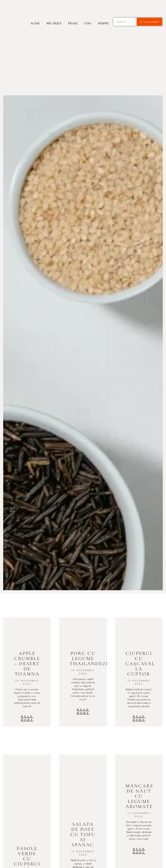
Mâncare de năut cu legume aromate (140, 796)
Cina (88, 23)
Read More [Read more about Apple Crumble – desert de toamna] (27, 718)
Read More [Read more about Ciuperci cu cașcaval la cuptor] (139, 718)
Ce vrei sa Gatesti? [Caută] (149, 22)
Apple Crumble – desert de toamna (27, 664)
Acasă (35, 23)
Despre (103, 23)
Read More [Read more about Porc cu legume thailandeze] (83, 711)
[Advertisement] (83, 53)
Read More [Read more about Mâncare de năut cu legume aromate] (139, 851)
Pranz (73, 23)
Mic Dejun (54, 23)
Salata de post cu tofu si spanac (83, 834)
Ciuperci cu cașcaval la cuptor (140, 664)
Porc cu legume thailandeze (89, 658)
